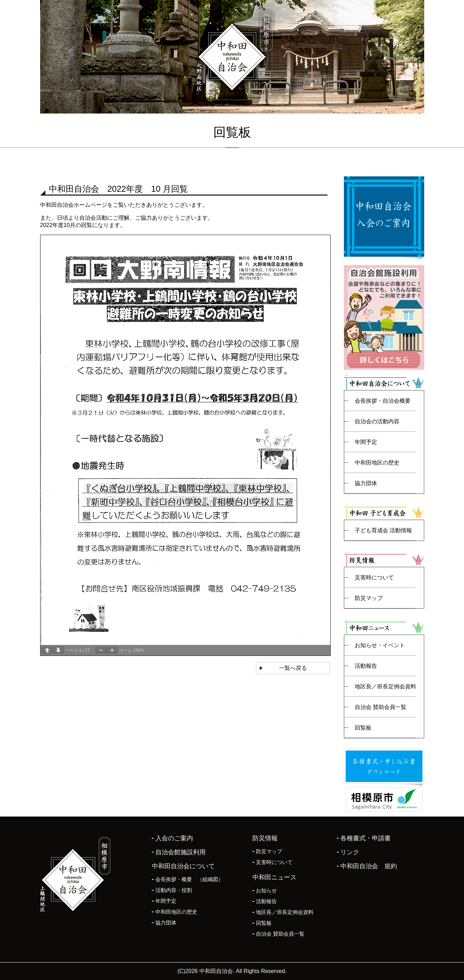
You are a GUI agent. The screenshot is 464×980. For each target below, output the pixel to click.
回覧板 (363, 728)
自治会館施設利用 (181, 852)
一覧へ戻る (293, 668)
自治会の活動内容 (377, 421)
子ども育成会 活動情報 (383, 530)
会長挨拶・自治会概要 (383, 401)
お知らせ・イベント (380, 645)
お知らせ (266, 890)
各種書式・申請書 (366, 838)
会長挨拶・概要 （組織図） (189, 879)
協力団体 (366, 483)
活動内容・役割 (174, 890)
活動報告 (366, 666)
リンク (350, 852)
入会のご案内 (174, 838)
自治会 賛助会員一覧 (381, 707)
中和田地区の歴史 (377, 463)
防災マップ (369, 598)
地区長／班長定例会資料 (385, 686)
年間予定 (366, 442)
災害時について (374, 577)
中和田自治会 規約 (369, 866)
